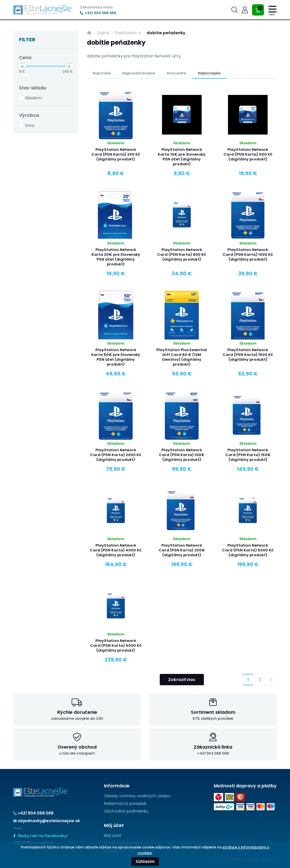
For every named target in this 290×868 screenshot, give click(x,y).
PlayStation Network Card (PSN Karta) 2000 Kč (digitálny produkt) (116, 455)
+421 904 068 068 (98, 13)
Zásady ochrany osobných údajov (137, 796)
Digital (103, 33)
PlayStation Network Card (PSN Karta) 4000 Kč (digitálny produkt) (116, 550)
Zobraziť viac (182, 680)
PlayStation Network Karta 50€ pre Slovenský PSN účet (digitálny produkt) (116, 357)
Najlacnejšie (209, 73)
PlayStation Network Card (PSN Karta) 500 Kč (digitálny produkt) (248, 154)
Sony (30, 125)
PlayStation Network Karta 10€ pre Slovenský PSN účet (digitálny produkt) (182, 157)
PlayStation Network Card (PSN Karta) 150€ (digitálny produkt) (248, 455)
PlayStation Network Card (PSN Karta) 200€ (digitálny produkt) (182, 550)
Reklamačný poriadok (125, 803)
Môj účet (113, 835)
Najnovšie (102, 73)
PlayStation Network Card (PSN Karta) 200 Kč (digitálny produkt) (116, 154)
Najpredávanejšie (139, 73)
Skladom (33, 98)
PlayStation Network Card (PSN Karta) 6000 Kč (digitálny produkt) (116, 645)
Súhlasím (145, 861)
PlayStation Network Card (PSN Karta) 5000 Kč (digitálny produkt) (248, 550)
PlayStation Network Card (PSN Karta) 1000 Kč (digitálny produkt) (248, 254)
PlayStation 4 (128, 33)
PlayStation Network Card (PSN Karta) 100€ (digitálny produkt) (182, 455)
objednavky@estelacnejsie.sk (47, 821)
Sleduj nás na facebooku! (40, 836)
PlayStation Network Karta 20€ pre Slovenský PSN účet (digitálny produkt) (116, 257)
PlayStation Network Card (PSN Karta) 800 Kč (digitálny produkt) (182, 254)
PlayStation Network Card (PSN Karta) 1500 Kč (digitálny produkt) (248, 355)
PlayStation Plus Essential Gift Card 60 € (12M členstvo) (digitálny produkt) (182, 357)
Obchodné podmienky (126, 811)
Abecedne (176, 73)
